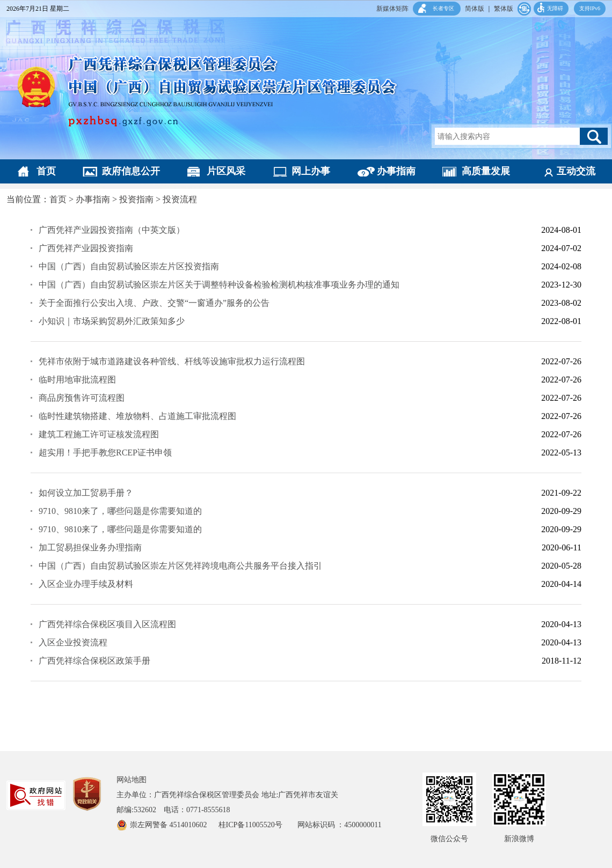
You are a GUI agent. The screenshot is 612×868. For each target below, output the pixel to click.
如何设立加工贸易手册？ (86, 493)
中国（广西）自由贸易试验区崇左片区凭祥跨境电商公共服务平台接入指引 (180, 566)
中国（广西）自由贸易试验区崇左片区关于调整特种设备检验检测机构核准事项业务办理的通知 (219, 285)
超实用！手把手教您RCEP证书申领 (105, 453)
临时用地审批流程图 (77, 380)
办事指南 (396, 171)
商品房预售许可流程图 (82, 398)
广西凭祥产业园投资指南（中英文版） (112, 230)
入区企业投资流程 (73, 642)
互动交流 (576, 171)
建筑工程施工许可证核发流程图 (99, 434)
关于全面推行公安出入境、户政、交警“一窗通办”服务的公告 (154, 303)
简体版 (475, 9)
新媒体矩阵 (392, 9)
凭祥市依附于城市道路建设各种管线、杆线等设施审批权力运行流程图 (172, 361)
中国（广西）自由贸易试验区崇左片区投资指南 (129, 266)
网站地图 (132, 780)
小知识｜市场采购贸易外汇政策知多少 (112, 321)
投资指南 (136, 199)
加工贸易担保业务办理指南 (90, 547)
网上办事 (311, 171)
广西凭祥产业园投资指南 (86, 248)
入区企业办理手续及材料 (86, 584)
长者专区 (443, 8)
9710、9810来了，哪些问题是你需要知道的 (120, 511)
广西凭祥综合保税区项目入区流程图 (107, 624)
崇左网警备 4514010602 (169, 825)
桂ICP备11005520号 (258, 825)
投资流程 (180, 199)
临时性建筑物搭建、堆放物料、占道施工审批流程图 (137, 416)
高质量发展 (486, 171)
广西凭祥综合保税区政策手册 (94, 661)
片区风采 (226, 171)
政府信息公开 (131, 171)
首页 (46, 171)
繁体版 (504, 9)
